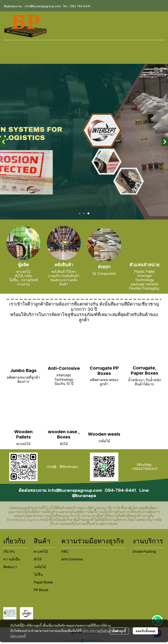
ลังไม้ (38, 559)
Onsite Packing (144, 552)
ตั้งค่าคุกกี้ (119, 631)
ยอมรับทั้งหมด (145, 631)
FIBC (65, 552)
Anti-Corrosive (72, 559)
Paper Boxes (43, 582)
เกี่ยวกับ (9, 552)
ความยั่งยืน (12, 559)
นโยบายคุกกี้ (18, 636)
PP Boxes (41, 590)
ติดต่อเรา (10, 567)
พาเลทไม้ (41, 552)
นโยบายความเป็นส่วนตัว (98, 631)
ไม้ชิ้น (38, 575)
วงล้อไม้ (40, 567)
